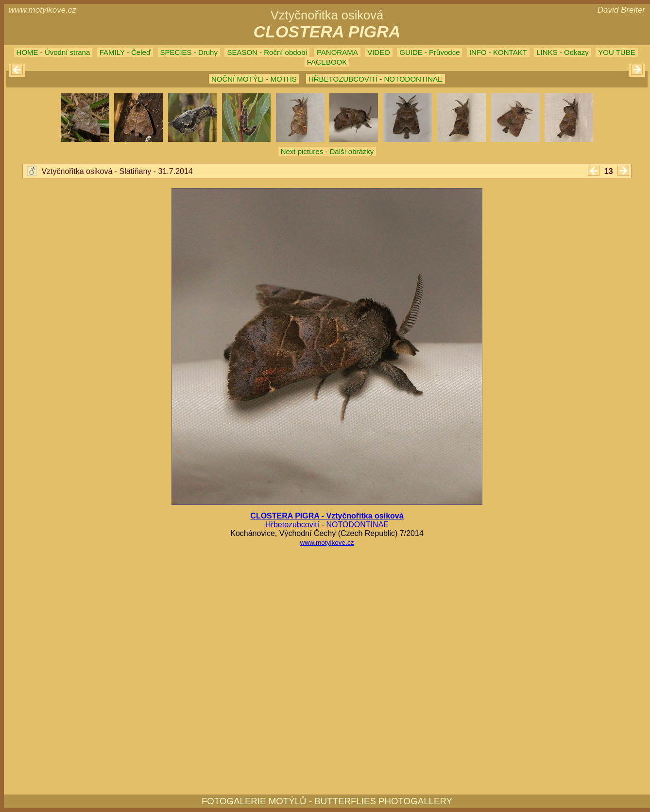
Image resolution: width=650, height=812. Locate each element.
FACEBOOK (327, 62)
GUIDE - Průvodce (429, 52)
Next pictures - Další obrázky (327, 151)
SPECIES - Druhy (189, 52)
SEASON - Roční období (267, 52)
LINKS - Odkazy (563, 52)
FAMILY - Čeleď (125, 52)
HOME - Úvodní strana (53, 52)
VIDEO (379, 52)
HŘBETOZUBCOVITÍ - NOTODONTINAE (376, 79)
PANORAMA (337, 52)
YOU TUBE (616, 52)
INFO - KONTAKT (498, 52)
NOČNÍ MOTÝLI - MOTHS (254, 79)
